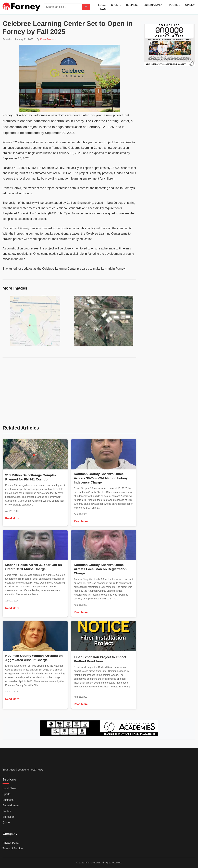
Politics (175, 5)
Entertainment (154, 5)
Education (9, 817)
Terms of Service (13, 848)
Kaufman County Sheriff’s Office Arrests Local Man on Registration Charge (100, 569)
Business (132, 5)
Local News (102, 7)
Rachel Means (48, 39)
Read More (12, 518)
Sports (116, 5)
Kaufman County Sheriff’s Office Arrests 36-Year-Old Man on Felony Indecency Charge (101, 478)
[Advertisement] (69, 393)
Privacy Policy (11, 843)
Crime (6, 823)
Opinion (190, 5)
